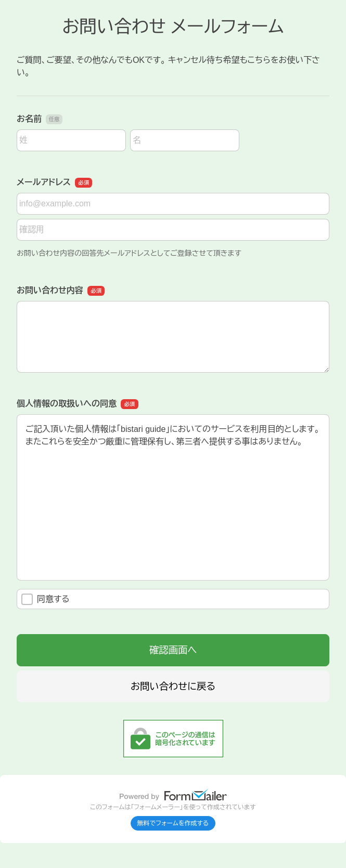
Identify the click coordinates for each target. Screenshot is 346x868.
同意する (46, 599)
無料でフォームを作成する (173, 823)
